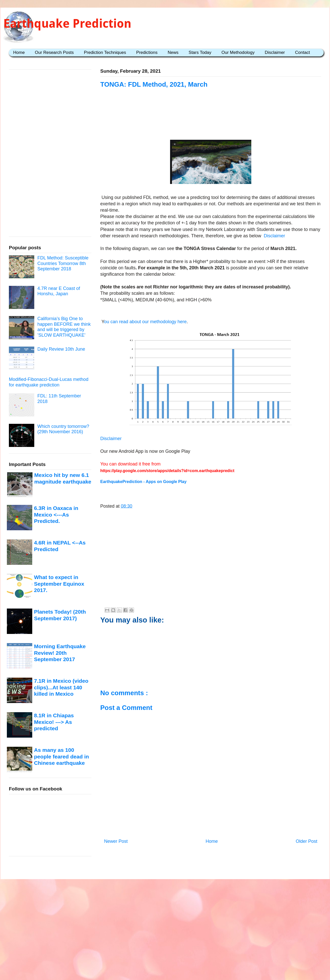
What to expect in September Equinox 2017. (59, 584)
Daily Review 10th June (61, 349)
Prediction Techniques (105, 52)
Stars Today (200, 52)
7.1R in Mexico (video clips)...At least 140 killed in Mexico (61, 687)
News (173, 52)
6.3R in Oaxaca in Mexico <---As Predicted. (56, 515)
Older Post (307, 841)
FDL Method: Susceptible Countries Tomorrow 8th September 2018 (63, 263)
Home (19, 52)
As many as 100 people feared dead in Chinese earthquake (61, 756)
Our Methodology (238, 52)
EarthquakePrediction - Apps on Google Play (143, 482)
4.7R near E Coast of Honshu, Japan (59, 291)
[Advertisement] (211, 120)
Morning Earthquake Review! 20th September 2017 (60, 653)
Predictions (147, 52)
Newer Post (116, 841)
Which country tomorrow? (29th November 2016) (63, 429)
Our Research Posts (54, 52)
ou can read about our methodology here (145, 322)
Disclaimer (275, 52)
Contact (302, 52)
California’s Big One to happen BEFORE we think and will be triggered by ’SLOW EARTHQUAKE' (64, 327)
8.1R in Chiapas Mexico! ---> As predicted (54, 722)
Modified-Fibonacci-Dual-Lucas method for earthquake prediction (49, 382)
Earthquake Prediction (67, 24)
